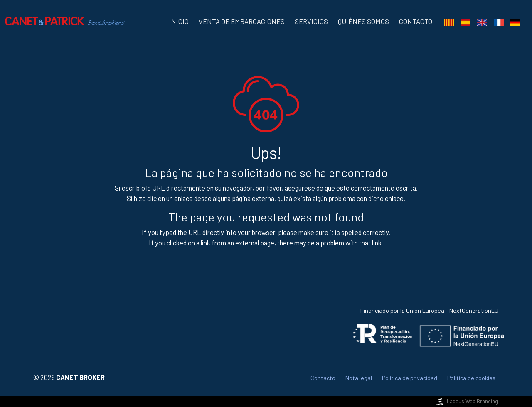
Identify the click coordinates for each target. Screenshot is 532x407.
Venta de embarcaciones (242, 21)
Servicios (311, 21)
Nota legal (359, 378)
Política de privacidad (410, 378)
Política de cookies (471, 378)
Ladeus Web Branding (466, 401)
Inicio (179, 21)
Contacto (416, 21)
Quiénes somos (363, 21)
